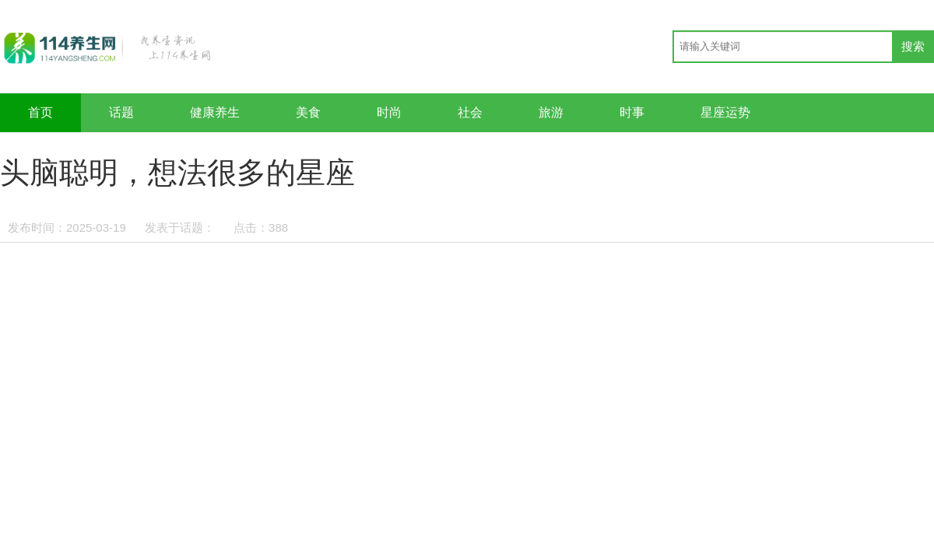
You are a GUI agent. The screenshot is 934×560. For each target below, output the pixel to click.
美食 (308, 112)
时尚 (389, 112)
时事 (632, 112)
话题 (121, 112)
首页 (40, 112)
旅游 (551, 112)
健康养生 (215, 112)
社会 (470, 112)
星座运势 (725, 112)
